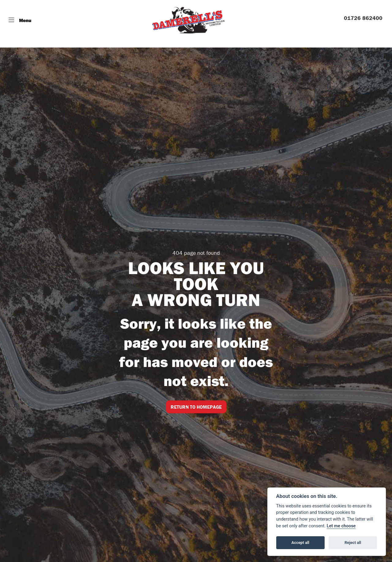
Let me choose (341, 526)
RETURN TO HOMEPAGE (196, 407)
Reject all (353, 543)
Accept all (300, 543)
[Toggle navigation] (20, 20)
